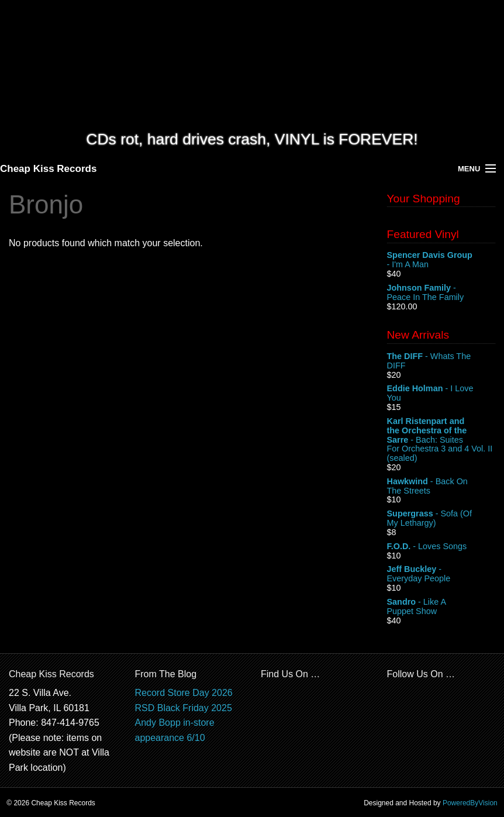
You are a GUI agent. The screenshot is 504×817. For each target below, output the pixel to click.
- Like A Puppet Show (441, 607)
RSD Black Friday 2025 (184, 708)
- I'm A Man (441, 260)
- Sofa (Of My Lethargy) (441, 519)
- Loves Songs (441, 547)
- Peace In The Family (441, 293)
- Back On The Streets (441, 487)
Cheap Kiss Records (48, 169)
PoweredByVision (470, 803)
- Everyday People (441, 574)
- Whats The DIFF (441, 361)
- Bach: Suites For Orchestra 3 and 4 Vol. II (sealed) (441, 440)
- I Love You (441, 394)
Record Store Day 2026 (184, 693)
